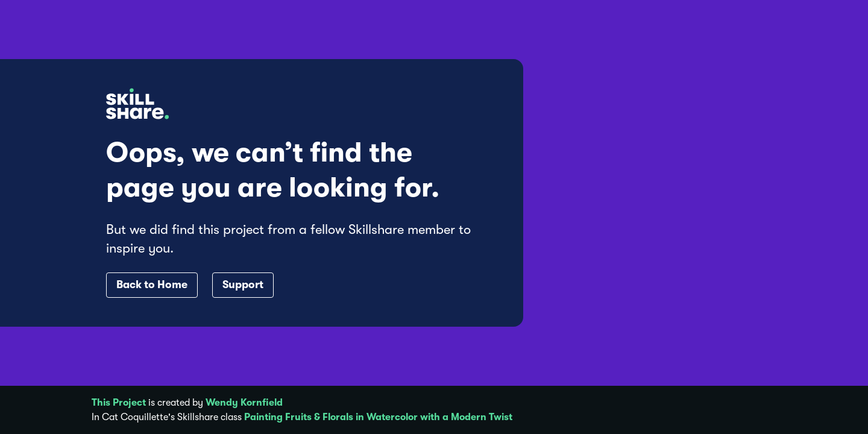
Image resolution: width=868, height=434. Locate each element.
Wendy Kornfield (244, 403)
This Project (119, 403)
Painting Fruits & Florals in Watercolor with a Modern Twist (378, 417)
